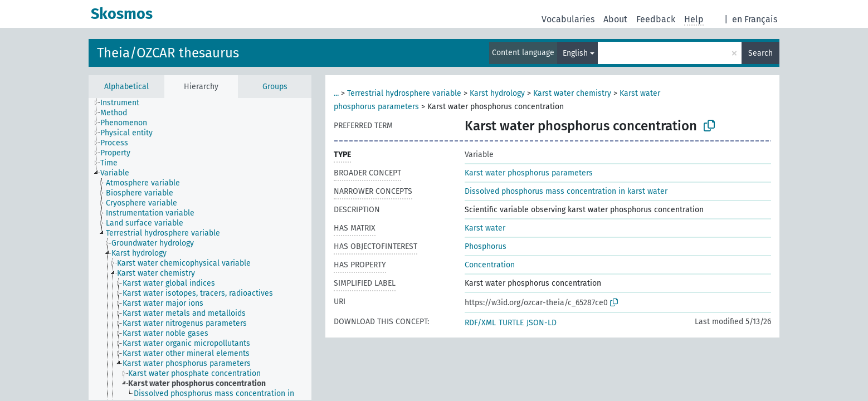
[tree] (200, 249)
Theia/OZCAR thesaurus (168, 53)
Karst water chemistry (572, 93)
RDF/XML (480, 323)
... (336, 93)
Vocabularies (568, 19)
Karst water (485, 228)
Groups (275, 87)
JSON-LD (542, 323)
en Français (755, 19)
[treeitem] (125, 103)
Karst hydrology (497, 93)
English (575, 53)
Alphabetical (126, 87)
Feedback (656, 19)
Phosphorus (486, 246)
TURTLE (511, 323)
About (615, 19)
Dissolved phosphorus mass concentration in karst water (566, 191)
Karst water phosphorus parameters (529, 173)
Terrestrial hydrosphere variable (404, 93)
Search (760, 53)
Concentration (490, 265)
